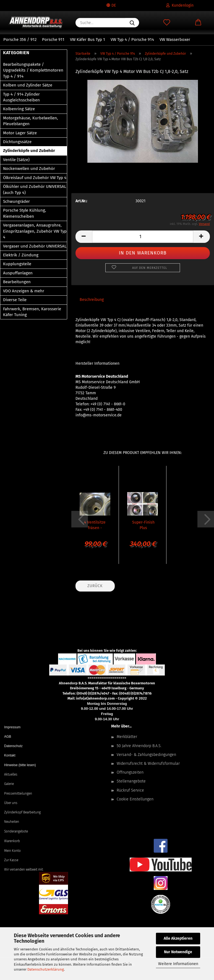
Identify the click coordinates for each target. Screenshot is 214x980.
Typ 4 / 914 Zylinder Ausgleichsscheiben (21, 97)
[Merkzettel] (167, 23)
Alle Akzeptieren (178, 938)
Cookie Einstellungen (135, 799)
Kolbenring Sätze (19, 109)
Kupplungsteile (17, 264)
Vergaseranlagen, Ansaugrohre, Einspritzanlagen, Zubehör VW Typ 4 (35, 231)
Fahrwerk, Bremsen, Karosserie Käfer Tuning (32, 312)
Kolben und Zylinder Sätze (28, 85)
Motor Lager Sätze (20, 133)
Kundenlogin (180, 5)
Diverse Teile (15, 300)
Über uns (11, 803)
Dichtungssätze (17, 142)
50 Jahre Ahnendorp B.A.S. (139, 746)
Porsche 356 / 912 (20, 40)
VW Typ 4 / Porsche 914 (132, 40)
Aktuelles (11, 774)
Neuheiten (12, 822)
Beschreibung (92, 300)
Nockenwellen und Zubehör (29, 169)
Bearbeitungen (17, 282)
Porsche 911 (53, 40)
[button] (198, 23)
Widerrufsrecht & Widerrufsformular (148, 764)
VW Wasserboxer (175, 40)
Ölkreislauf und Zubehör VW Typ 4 (35, 178)
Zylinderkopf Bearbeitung (22, 812)
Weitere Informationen (178, 964)
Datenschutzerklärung (46, 969)
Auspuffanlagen (18, 273)
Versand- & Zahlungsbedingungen (146, 755)
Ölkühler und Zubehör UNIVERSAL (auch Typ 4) (35, 189)
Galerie (9, 784)
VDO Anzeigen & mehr (24, 291)
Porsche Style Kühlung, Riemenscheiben (25, 213)
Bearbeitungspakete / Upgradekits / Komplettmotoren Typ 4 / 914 (33, 70)
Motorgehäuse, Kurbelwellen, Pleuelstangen (31, 121)
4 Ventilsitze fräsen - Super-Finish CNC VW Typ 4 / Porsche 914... (95, 525)
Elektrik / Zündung (21, 255)
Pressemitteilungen (18, 794)
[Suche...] (132, 23)
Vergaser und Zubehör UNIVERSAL (35, 246)
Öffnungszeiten (130, 772)
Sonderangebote (16, 831)
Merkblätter (127, 737)
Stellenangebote (131, 781)
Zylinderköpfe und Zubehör (29, 151)
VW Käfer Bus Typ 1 (88, 40)
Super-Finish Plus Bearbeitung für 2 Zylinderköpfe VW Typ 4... (143, 525)
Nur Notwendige (178, 952)
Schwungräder (16, 201)
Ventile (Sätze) (16, 160)
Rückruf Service (130, 790)
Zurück (95, 586)
